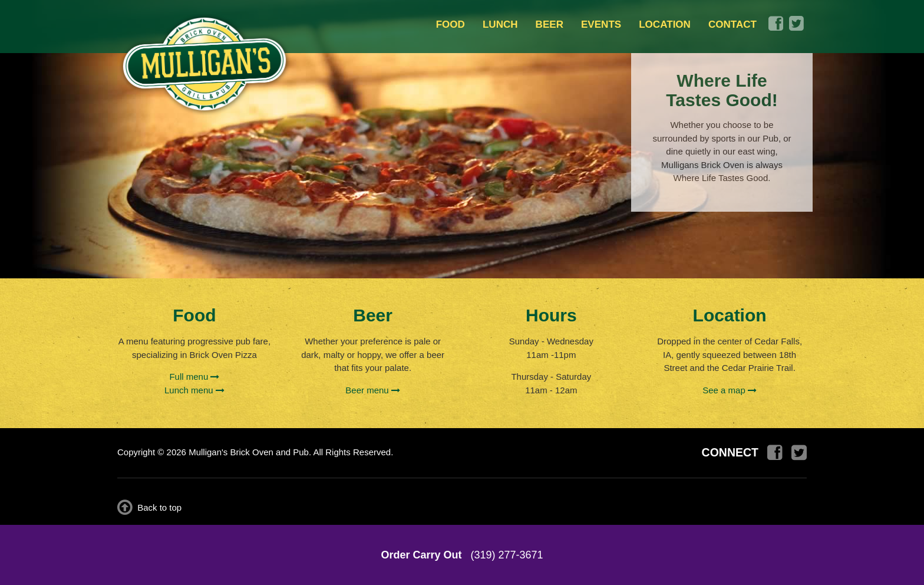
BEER (550, 24)
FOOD (451, 24)
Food (194, 315)
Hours (551, 315)
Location (730, 315)
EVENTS (601, 24)
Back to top (149, 507)
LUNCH (500, 24)
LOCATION (665, 24)
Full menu (194, 377)
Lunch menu (194, 390)
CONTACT (732, 24)
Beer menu (373, 390)
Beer (373, 315)
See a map (730, 390)
